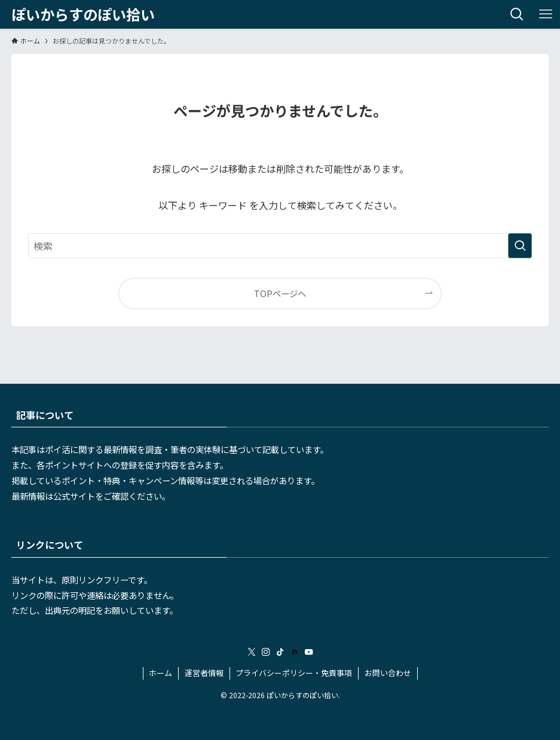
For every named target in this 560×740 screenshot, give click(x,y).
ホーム (160, 673)
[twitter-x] (252, 652)
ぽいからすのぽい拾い (83, 14)
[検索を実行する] (520, 246)
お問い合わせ (388, 673)
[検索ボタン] (517, 14)
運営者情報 (204, 673)
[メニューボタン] (546, 14)
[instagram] (266, 652)
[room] (295, 652)
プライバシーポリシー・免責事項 (294, 673)
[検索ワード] (280, 246)
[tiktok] (280, 652)
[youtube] (309, 652)
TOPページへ (280, 293)
